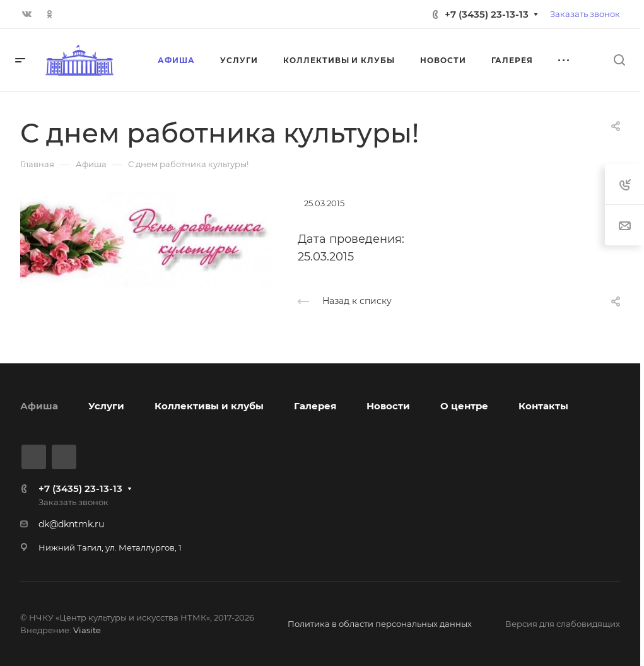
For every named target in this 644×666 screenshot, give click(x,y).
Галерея (315, 406)
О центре (464, 406)
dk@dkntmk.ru (71, 524)
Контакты (543, 406)
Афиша (39, 406)
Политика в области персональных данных (380, 624)
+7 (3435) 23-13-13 (487, 14)
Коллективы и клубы (209, 406)
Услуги (106, 406)
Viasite (87, 630)
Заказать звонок (585, 14)
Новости (388, 406)
